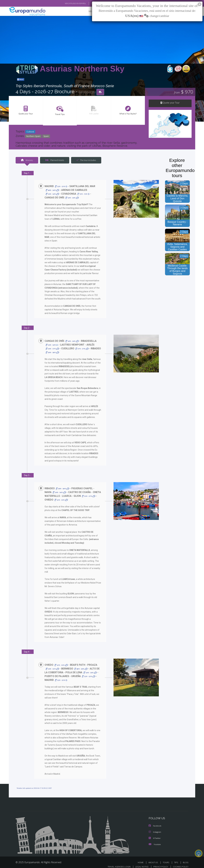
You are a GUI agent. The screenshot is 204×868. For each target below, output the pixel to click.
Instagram (155, 828)
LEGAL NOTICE (140, 863)
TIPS (176, 859)
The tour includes (85, 161)
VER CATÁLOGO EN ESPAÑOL (68, 3)
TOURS (167, 859)
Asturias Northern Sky (82, 69)
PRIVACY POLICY (159, 863)
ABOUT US (154, 859)
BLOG (186, 859)
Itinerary (27, 161)
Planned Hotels (54, 161)
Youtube (155, 841)
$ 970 (184, 92)
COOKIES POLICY (180, 863)
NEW (88, 11)
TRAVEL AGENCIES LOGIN (116, 863)
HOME (142, 859)
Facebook (155, 822)
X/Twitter (155, 835)
